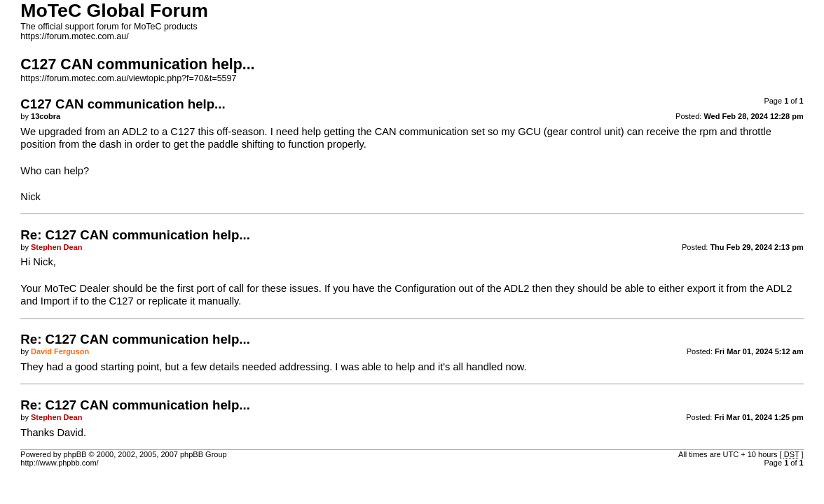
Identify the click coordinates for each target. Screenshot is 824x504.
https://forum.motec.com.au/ (74, 36)
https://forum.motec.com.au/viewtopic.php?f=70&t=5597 (128, 78)
